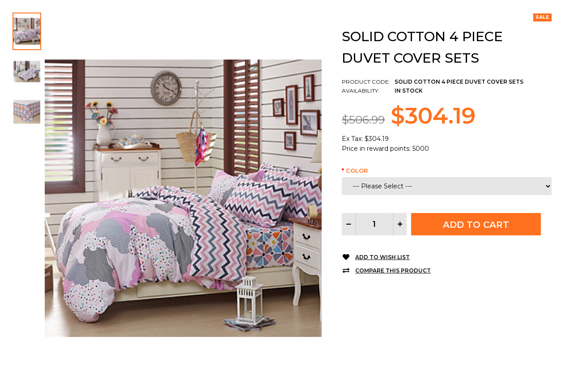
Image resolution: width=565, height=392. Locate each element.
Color (357, 170)
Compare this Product (393, 271)
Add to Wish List (382, 257)
